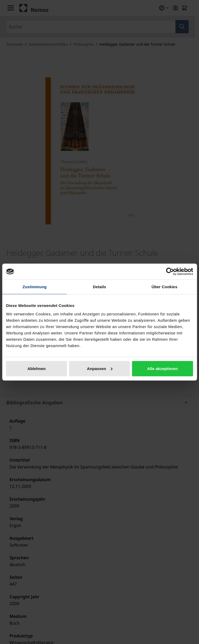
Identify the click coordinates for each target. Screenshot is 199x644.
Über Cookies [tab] (164, 287)
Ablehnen (37, 368)
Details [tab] (100, 287)
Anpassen (100, 368)
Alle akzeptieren (163, 368)
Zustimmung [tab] (34, 287)
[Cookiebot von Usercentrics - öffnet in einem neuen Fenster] (170, 272)
